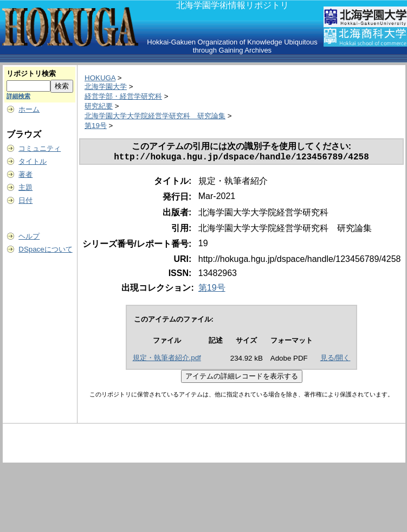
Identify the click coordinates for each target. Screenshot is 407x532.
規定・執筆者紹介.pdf (167, 360)
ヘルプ (29, 236)
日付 (25, 200)
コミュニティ (40, 148)
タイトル (33, 161)
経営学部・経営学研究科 (123, 96)
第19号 (96, 126)
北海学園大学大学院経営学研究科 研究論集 (155, 116)
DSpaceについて (45, 249)
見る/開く (335, 360)
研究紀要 (99, 106)
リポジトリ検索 (31, 73)
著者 (25, 174)
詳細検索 (18, 96)
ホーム (29, 109)
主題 (25, 187)
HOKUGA (100, 78)
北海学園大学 (106, 86)
